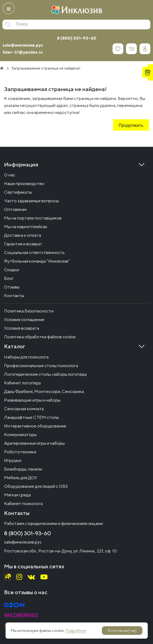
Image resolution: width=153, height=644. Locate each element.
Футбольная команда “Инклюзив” (37, 261)
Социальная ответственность (34, 253)
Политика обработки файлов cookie (40, 337)
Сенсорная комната (24, 409)
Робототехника (20, 452)
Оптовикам (15, 209)
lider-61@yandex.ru (23, 52)
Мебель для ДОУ (21, 478)
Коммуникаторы (20, 435)
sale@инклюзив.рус (23, 45)
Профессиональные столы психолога (41, 366)
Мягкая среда (17, 495)
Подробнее (76, 631)
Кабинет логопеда (22, 383)
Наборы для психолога (26, 357)
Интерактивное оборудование (35, 426)
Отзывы (12, 287)
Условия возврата (22, 328)
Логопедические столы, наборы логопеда (45, 374)
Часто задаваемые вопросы (31, 201)
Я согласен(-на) (122, 631)
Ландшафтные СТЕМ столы (31, 417)
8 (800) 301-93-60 (77, 38)
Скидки (11, 270)
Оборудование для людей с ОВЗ (36, 486)
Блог (9, 278)
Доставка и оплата (23, 235)
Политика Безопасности (29, 311)
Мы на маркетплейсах (26, 227)
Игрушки (13, 460)
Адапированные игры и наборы (34, 443)
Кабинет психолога (23, 504)
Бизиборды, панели (23, 469)
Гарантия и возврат (23, 244)
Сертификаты (18, 192)
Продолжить (131, 126)
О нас (10, 175)
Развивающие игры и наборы (32, 400)
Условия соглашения (24, 320)
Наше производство (24, 184)
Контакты (14, 296)
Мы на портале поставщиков (33, 218)
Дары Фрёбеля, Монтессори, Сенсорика (44, 391)
